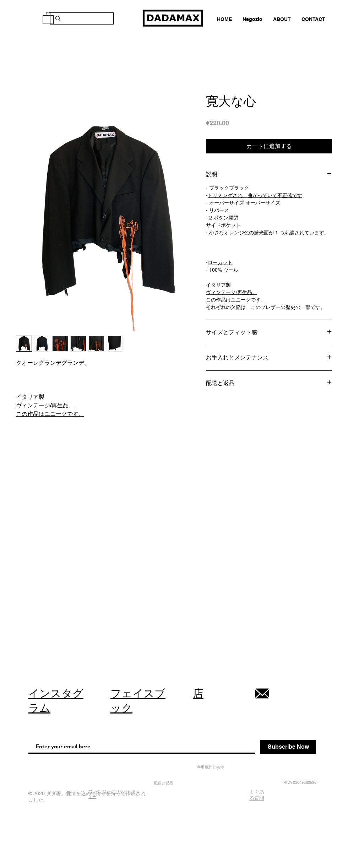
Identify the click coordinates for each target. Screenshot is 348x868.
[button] (48, 18)
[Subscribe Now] (288, 747)
